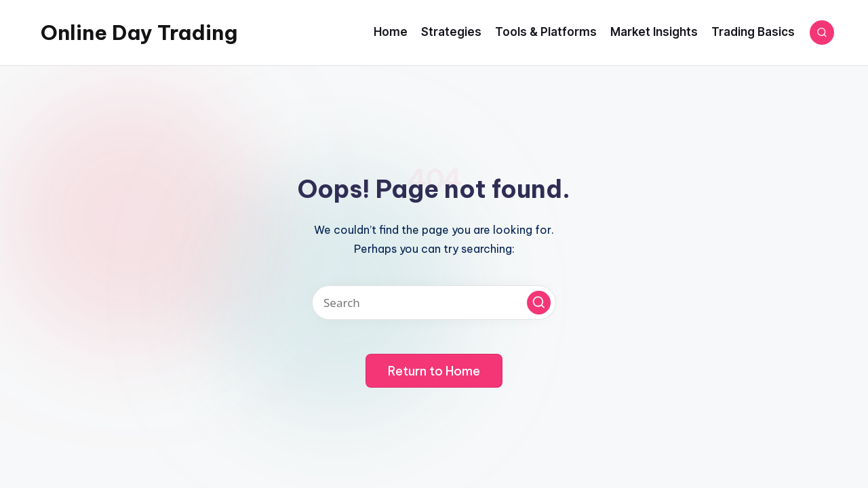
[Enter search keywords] (434, 303)
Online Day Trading (139, 33)
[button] (539, 303)
